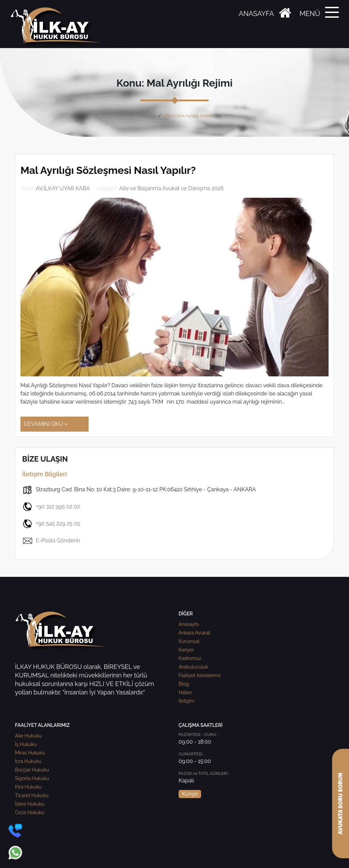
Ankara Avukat (194, 633)
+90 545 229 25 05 (51, 524)
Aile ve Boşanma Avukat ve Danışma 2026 (172, 188)
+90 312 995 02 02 (51, 507)
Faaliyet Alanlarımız (200, 675)
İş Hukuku (26, 744)
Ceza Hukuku (30, 812)
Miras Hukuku (30, 753)
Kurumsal (189, 641)
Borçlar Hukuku (32, 770)
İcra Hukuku (28, 761)
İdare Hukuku (30, 804)
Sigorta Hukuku (32, 778)
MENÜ (310, 14)
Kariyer (186, 650)
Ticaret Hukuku (32, 795)
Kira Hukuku (28, 787)
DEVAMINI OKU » (46, 424)
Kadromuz (190, 658)
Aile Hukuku (28, 736)
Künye (190, 794)
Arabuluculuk (193, 667)
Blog (184, 684)
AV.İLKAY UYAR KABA (63, 188)
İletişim (186, 701)
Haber (185, 692)
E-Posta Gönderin (51, 541)
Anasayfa (146, 116)
